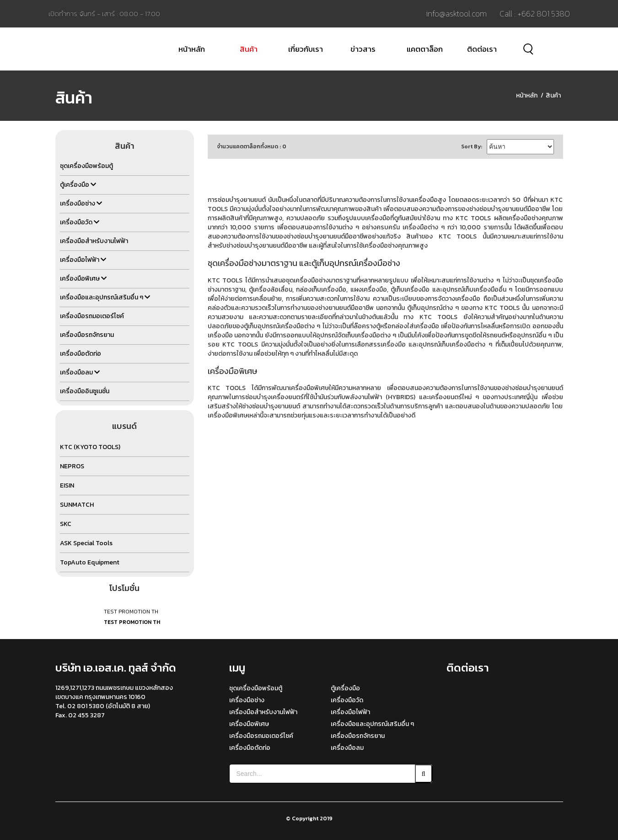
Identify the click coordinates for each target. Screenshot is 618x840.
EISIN (67, 485)
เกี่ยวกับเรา (306, 49)
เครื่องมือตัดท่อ (250, 748)
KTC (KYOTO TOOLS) (90, 447)
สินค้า (249, 49)
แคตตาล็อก (425, 49)
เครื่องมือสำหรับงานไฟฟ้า (263, 712)
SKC (66, 524)
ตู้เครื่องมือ (345, 688)
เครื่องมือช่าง (247, 700)
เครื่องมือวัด (347, 700)
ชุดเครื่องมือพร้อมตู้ (256, 688)
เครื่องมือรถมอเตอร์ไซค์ (261, 736)
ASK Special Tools (86, 543)
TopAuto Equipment (90, 562)
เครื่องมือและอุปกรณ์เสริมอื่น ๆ (372, 724)
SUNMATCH (77, 505)
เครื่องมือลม (347, 748)
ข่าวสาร (363, 49)
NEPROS (72, 466)
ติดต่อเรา (482, 49)
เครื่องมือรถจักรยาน (358, 736)
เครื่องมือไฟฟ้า (350, 712)
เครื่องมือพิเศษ (249, 724)
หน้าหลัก (192, 49)
